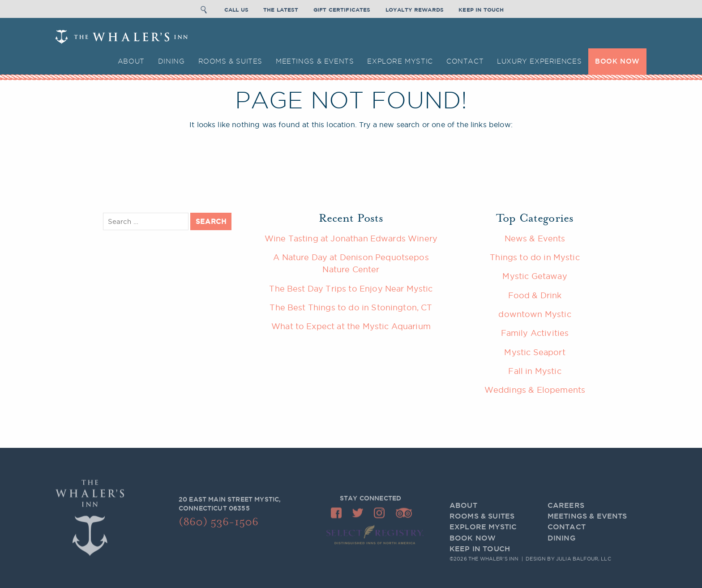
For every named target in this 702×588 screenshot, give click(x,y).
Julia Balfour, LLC (584, 559)
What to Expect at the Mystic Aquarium (351, 326)
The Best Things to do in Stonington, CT (351, 307)
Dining (171, 61)
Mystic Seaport (535, 352)
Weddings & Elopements (535, 390)
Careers (566, 512)
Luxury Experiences (539, 61)
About (131, 61)
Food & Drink (535, 295)
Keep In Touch (481, 8)
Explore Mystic (400, 61)
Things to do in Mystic (535, 257)
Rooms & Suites (231, 61)
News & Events (535, 238)
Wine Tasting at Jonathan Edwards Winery (351, 238)
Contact (465, 61)
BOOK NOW (617, 61)
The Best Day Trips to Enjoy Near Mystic (351, 288)
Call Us (236, 8)
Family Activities (535, 333)
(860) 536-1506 (218, 525)
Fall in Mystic (535, 371)
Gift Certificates (342, 8)
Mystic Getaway (535, 276)
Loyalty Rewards (415, 8)
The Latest (281, 8)
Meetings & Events (315, 61)
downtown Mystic (535, 314)
